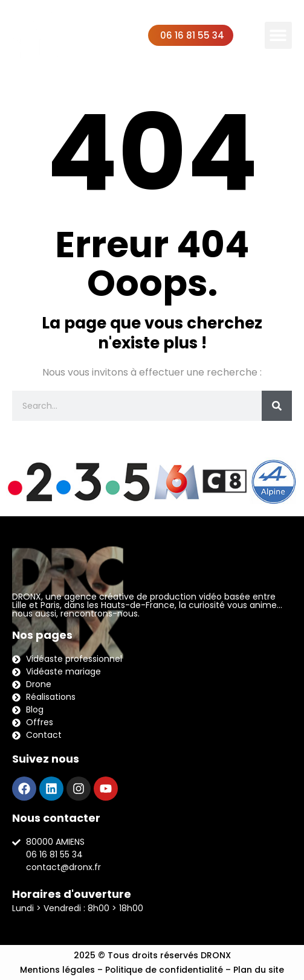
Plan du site (259, 970)
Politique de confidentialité (164, 970)
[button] (278, 35)
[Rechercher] (277, 406)
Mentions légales (57, 970)
